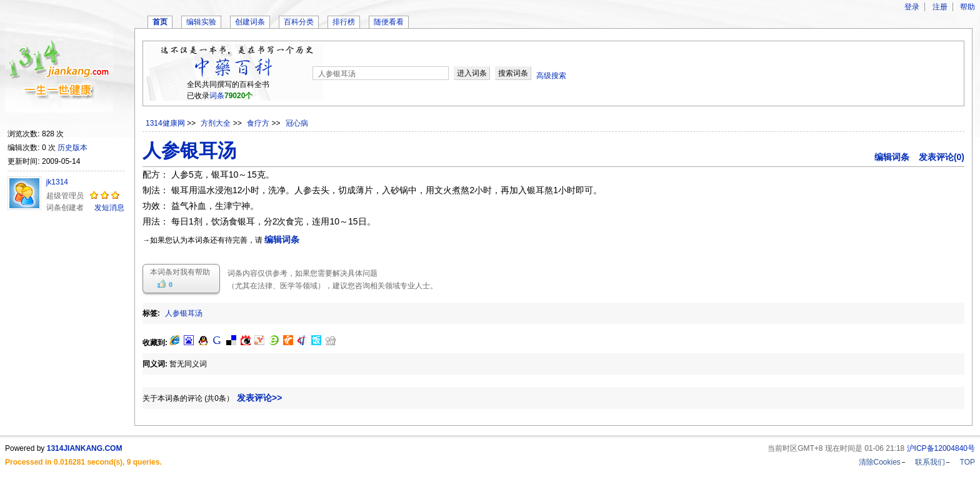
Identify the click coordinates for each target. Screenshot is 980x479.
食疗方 (259, 123)
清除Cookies (880, 462)
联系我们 (930, 462)
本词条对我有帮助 (180, 272)
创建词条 (250, 22)
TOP (967, 462)
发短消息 (109, 208)
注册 (940, 7)
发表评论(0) (942, 157)
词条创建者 (65, 208)
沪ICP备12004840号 (941, 448)
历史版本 (72, 148)
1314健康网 (165, 123)
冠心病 (297, 123)
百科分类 (299, 22)
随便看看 (389, 22)
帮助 (967, 7)
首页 (160, 22)
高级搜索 (551, 76)
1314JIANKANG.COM (85, 448)
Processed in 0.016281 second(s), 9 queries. (83, 462)
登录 (912, 7)
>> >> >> (247, 123)
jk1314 (57, 182)
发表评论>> (259, 398)
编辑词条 (892, 157)
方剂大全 (217, 123)
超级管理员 (65, 196)
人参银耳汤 (184, 313)
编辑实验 (201, 22)
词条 (217, 96)
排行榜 (344, 22)
